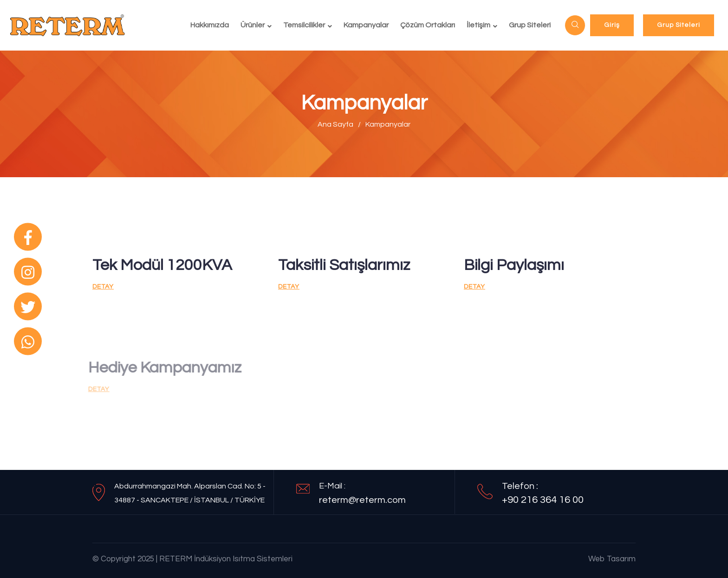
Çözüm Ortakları (428, 25)
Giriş (612, 25)
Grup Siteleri (530, 25)
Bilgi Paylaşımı (514, 265)
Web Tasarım (612, 559)
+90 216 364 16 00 (543, 500)
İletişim (478, 25)
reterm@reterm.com (362, 500)
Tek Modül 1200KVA (162, 265)
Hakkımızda (210, 25)
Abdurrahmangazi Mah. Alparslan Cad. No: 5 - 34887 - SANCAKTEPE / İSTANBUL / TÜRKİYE (190, 493)
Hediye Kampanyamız (161, 368)
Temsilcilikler (304, 25)
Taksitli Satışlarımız (344, 265)
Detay (103, 287)
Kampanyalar (366, 25)
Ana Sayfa (335, 124)
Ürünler (253, 25)
